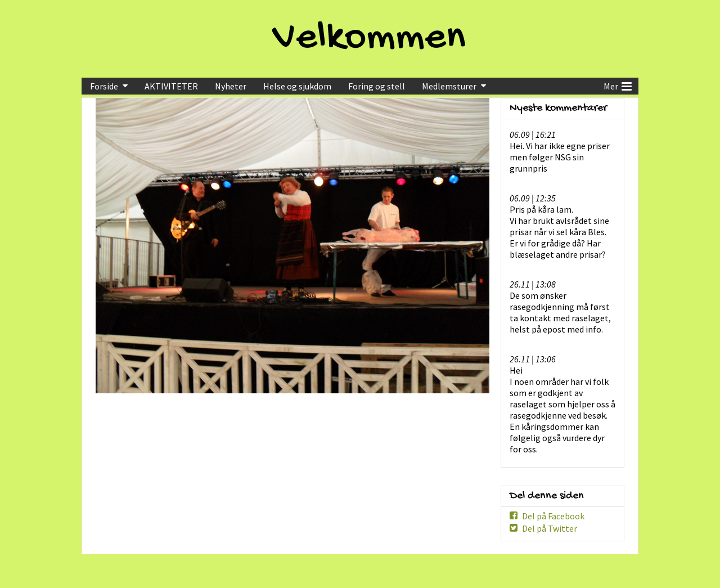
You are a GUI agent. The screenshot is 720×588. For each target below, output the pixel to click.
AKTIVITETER (171, 86)
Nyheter (231, 86)
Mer (618, 85)
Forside (104, 86)
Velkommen (369, 39)
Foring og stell (377, 86)
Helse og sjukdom (297, 86)
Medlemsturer (449, 86)
